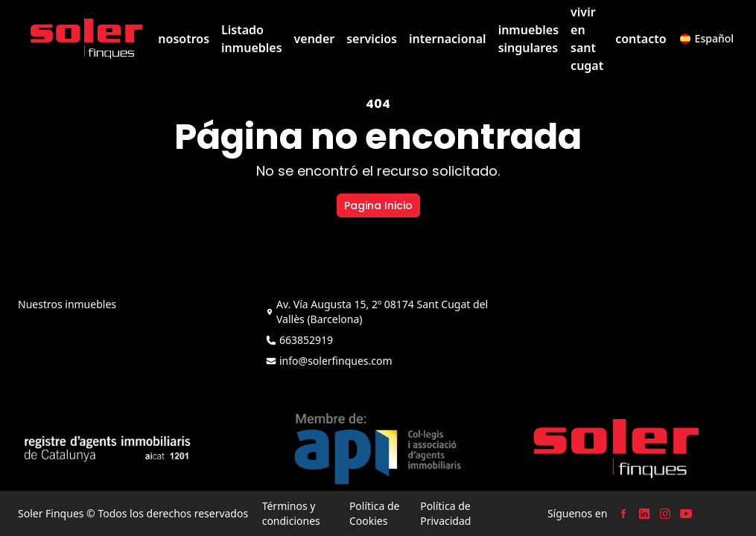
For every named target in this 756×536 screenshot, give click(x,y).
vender (315, 39)
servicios (372, 39)
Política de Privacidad (445, 513)
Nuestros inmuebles (67, 304)
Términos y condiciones (291, 513)
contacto (641, 39)
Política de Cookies (375, 513)
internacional (448, 39)
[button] (707, 39)
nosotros (184, 39)
